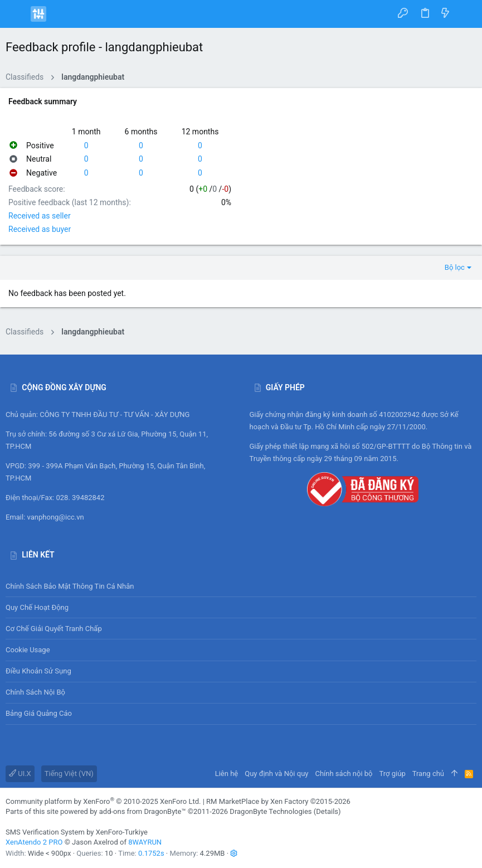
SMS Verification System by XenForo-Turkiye (77, 832)
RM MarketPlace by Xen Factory (278, 801)
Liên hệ (227, 774)
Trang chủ (428, 774)
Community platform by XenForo (103, 801)
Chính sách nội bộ (35, 692)
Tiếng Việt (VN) (69, 774)
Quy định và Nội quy (276, 774)
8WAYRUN (145, 842)
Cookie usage (28, 650)
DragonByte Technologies (271, 811)
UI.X (20, 774)
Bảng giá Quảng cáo (39, 713)
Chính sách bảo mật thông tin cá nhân (241, 586)
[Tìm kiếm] (466, 14)
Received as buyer (40, 229)
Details (327, 811)
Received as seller (40, 216)
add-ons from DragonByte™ (143, 811)
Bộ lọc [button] (455, 267)
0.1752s (151, 853)
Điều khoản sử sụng (38, 671)
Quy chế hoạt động (241, 607)
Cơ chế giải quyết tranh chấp (54, 629)
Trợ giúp (393, 774)
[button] (17, 14)
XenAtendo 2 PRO (34, 842)
